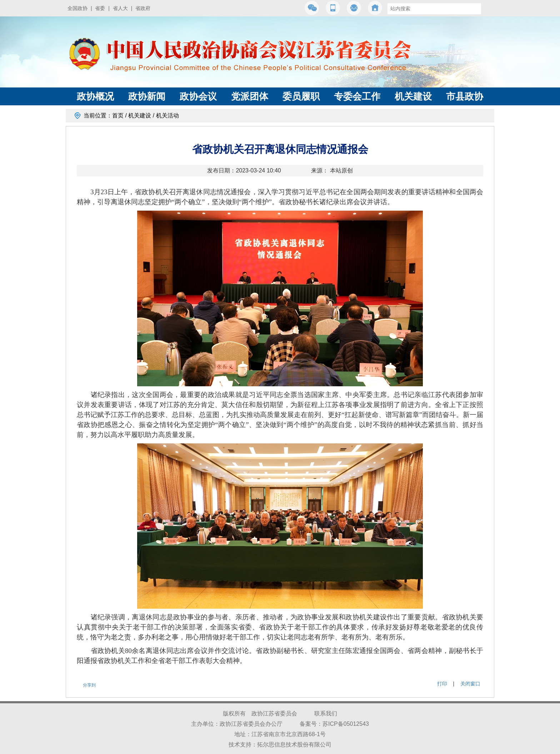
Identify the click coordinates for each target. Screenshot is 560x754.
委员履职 (301, 96)
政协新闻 (147, 96)
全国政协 (77, 8)
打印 (442, 684)
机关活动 (167, 115)
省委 (100, 8)
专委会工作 (357, 96)
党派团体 (250, 96)
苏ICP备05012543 (346, 724)
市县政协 (465, 96)
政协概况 (95, 96)
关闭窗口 (470, 684)
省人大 (120, 8)
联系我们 (326, 713)
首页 (118, 115)
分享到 (89, 685)
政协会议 (198, 96)
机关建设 (413, 96)
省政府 (143, 8)
